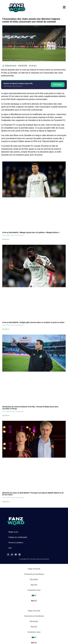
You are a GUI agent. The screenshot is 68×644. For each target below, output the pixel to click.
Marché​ (34, 585)
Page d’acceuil (34, 569)
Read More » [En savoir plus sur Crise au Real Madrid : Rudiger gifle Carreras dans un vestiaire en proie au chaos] (6, 329)
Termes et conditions (16, 543)
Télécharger (58, 85)
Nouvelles (34, 579)
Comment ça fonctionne (34, 574)
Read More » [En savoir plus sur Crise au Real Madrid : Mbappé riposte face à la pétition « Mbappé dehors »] (6, 239)
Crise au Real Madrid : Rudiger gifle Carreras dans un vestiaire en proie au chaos (33, 322)
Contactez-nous (34, 590)
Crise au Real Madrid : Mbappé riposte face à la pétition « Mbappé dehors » (31, 232)
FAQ (10, 548)
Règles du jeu (13, 532)
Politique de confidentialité (18, 537)
